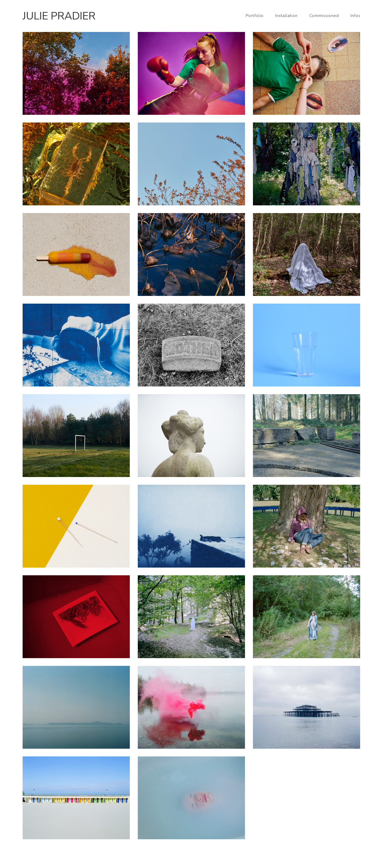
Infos (355, 16)
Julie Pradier (59, 16)
